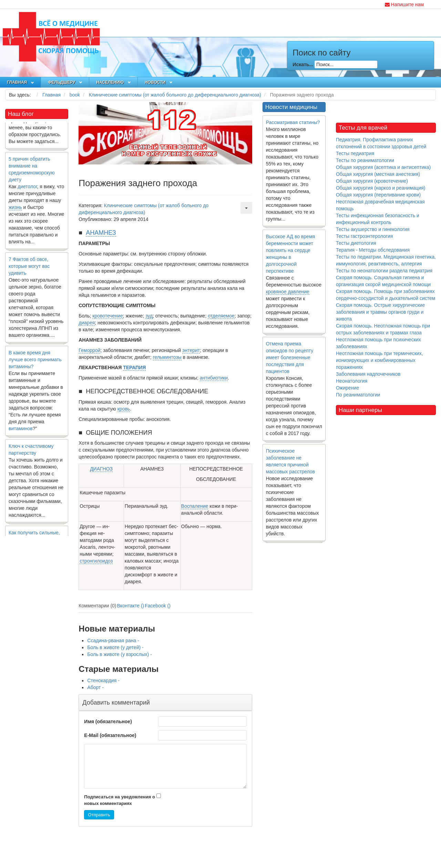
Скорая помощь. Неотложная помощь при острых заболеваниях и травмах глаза (383, 329)
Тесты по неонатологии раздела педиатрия (384, 271)
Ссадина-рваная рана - (113, 640)
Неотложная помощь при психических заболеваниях (378, 343)
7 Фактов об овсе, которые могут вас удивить (29, 268)
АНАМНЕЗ (101, 233)
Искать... (303, 64)
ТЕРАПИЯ (134, 367)
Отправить (99, 815)
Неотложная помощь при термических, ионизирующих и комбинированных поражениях (380, 360)
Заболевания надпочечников (368, 374)
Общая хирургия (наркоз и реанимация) (381, 188)
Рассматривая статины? (293, 122)
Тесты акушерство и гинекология (373, 229)
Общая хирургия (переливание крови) (378, 195)
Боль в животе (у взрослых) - (120, 654)
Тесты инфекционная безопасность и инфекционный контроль (378, 219)
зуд (149, 316)
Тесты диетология (356, 243)
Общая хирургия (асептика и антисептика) (383, 167)
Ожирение (347, 388)
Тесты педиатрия (355, 153)
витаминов (21, 430)
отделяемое (221, 316)
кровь (124, 409)
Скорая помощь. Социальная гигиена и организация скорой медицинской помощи (383, 281)
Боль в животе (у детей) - (115, 647)
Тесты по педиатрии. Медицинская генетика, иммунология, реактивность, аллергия (386, 260)
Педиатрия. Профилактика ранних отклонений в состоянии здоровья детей (381, 143)
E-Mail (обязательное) (110, 735)
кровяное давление (288, 292)
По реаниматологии (358, 395)
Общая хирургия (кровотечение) (372, 181)
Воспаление (195, 506)
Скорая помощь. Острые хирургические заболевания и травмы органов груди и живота (380, 312)
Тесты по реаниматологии (365, 160)
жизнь (15, 209)
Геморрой (89, 350)
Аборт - (95, 687)
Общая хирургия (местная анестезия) (378, 174)
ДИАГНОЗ (101, 469)
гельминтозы (167, 357)
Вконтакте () (131, 606)
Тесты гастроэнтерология (364, 236)
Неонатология (352, 381)
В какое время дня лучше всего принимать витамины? (35, 361)
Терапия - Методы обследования (373, 250)
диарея (87, 323)
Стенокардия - (103, 680)
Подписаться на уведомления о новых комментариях (120, 800)
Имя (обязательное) (108, 721)
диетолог (27, 188)
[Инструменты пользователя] (246, 208)
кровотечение (107, 316)
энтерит (191, 350)
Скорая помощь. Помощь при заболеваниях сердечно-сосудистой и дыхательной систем (386, 295)
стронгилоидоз (96, 561)
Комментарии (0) (97, 606)
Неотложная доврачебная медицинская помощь (380, 205)
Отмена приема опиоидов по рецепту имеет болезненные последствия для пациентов (290, 357)
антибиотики (214, 378)
